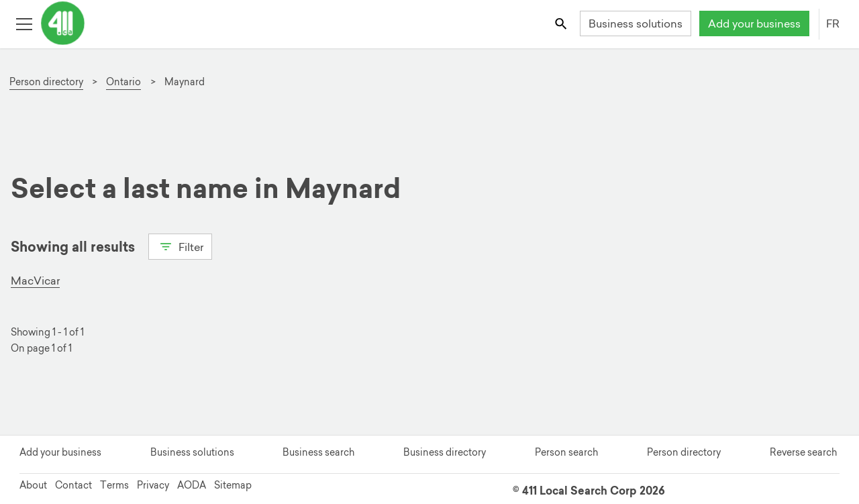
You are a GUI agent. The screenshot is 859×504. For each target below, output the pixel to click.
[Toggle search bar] (562, 23)
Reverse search (803, 452)
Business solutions (636, 23)
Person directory (684, 452)
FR (833, 23)
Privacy (153, 485)
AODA (192, 485)
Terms (114, 485)
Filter (180, 246)
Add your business (754, 23)
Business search (318, 452)
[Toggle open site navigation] (24, 23)
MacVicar (35, 281)
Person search (566, 452)
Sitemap (233, 485)
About (33, 485)
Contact (73, 485)
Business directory (445, 452)
